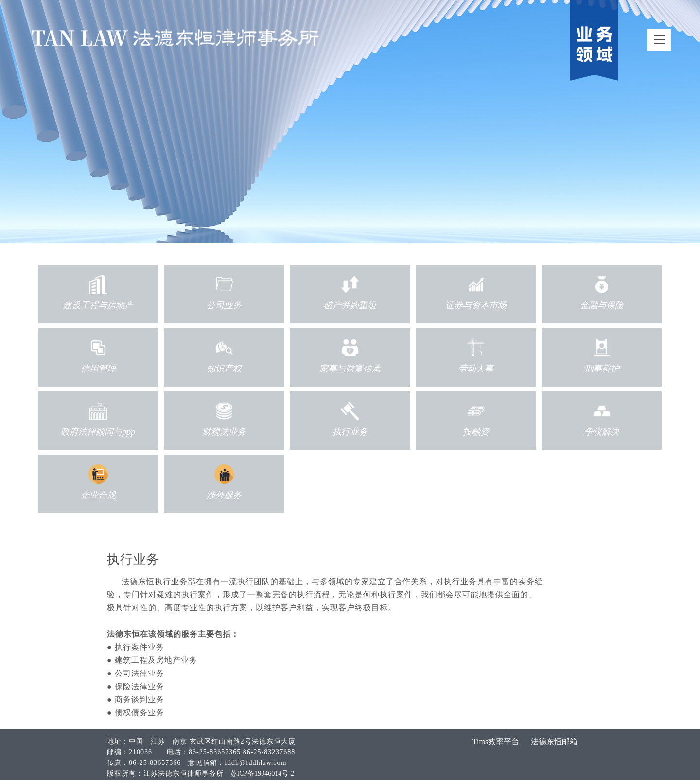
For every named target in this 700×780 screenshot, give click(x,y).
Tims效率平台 (496, 741)
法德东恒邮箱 (554, 741)
